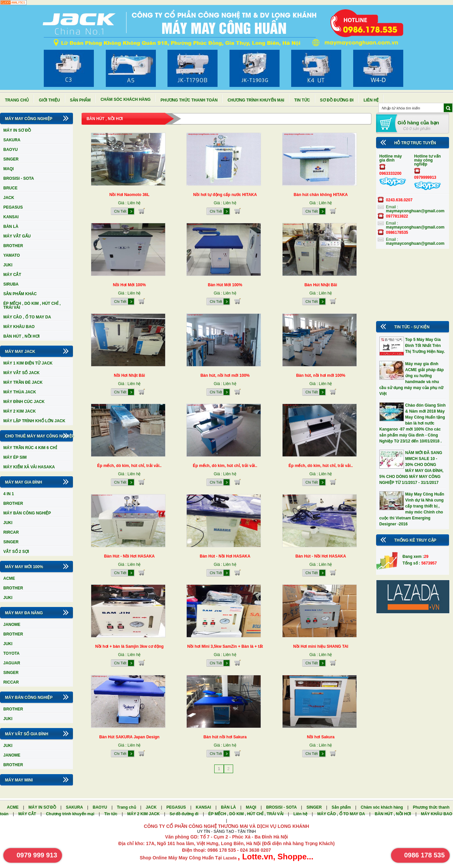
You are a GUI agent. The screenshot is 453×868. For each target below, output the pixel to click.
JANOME (12, 625)
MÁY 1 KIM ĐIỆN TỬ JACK (28, 363)
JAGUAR (12, 663)
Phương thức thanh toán (189, 100)
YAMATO (12, 255)
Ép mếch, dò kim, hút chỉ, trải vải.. (129, 466)
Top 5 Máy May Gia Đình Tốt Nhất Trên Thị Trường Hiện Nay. (425, 346)
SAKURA (12, 140)
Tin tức (302, 100)
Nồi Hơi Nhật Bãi (129, 375)
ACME (9, 578)
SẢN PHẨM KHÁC (20, 294)
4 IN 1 (9, 494)
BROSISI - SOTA (19, 178)
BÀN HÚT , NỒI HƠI (21, 336)
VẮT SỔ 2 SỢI (16, 552)
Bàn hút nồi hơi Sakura (225, 737)
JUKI (8, 265)
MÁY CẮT (12, 275)
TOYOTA (11, 653)
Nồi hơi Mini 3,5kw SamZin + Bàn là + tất (225, 646)
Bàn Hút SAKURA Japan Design (129, 737)
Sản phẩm (80, 100)
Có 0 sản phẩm (417, 129)
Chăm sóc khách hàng (126, 100)
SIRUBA (11, 284)
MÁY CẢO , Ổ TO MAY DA (27, 317)
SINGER (11, 159)
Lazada (230, 858)
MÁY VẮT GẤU (17, 236)
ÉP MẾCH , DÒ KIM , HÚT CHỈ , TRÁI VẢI (32, 305)
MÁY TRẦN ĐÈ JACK (23, 382)
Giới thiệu (49, 100)
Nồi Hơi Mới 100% (129, 285)
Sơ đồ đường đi (337, 100)
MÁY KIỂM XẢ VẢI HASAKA (29, 467)
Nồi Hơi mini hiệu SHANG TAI (321, 646)
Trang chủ (17, 100)
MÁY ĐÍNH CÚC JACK (24, 402)
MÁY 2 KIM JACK (20, 411)
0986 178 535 (424, 855)
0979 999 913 (37, 855)
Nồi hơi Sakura (321, 737)
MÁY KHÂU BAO (19, 327)
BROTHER (13, 246)
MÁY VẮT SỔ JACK (21, 373)
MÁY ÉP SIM (15, 457)
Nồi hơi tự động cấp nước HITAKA (225, 195)
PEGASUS (13, 207)
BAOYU (10, 150)
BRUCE (10, 188)
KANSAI (11, 217)
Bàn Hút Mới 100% (225, 285)
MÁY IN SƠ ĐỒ (17, 130)
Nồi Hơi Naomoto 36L (129, 195)
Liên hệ (371, 100)
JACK (9, 198)
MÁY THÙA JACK (20, 392)
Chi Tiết (120, 211)
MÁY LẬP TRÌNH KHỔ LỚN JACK (34, 421)
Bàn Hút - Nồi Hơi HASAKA (129, 556)
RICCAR (11, 682)
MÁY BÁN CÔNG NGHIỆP (27, 513)
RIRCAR (11, 532)
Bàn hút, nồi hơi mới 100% (225, 375)
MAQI (8, 169)
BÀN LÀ (11, 227)
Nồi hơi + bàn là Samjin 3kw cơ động (129, 646)
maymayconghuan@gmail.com (415, 211)
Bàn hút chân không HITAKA (321, 195)
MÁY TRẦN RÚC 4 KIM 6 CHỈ (30, 448)
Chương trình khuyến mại (256, 100)
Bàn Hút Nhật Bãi (321, 285)
